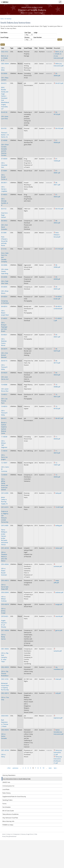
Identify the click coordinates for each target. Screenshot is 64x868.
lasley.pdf (58, 493)
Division (27, 37)
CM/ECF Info (6, 782)
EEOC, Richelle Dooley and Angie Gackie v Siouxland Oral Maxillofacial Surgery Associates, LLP (5, 96)
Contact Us (9, 834)
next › (50, 768)
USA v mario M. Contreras (5, 467)
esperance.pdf (58, 718)
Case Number (38, 37)
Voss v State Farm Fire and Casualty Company (5, 255)
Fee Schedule (6, 807)
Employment (17, 834)
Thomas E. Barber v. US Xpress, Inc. (5, 133)
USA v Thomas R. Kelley (4, 365)
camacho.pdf (58, 651)
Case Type (28, 32)
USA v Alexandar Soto (4, 163)
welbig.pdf (59, 525)
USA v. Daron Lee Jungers (4, 455)
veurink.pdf (59, 616)
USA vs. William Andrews (5, 597)
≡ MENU (5, 2)
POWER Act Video (8, 825)
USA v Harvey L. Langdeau (4, 187)
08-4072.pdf (59, 418)
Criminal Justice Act (8, 786)
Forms (4, 804)
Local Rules (6, 789)
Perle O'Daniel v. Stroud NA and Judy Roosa (4, 239)
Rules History (7, 793)
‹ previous (15, 768)
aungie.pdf (59, 604)
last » (55, 768)
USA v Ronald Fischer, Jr (4, 175)
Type (12, 48)
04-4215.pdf (59, 83)
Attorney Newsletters (9, 775)
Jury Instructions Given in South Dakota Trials (17, 779)
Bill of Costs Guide (8, 811)
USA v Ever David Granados (4, 225)
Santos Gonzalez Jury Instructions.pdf (58, 732)
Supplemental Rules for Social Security (14, 796)
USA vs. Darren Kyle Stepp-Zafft (5, 585)
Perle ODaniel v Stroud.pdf (57, 235)
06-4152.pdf (59, 209)
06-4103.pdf (59, 128)
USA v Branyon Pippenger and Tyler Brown (4, 325)
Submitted (49, 48)
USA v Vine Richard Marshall (4, 353)
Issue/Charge (4, 37)
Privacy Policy (6, 836)
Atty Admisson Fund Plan (10, 818)
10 (43, 768)
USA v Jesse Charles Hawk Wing (5, 269)
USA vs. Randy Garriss (5, 635)
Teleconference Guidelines (11, 814)
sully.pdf (58, 693)
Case (3, 48)
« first (9, 768)
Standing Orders (7, 800)
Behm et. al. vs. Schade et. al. (5, 56)
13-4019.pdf (59, 507)
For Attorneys (8, 19)
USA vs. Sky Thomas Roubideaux (5, 671)
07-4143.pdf (59, 249)
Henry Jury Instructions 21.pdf (58, 752)
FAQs (36, 834)
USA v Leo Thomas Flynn (4, 399)
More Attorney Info (8, 821)
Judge (36, 32)
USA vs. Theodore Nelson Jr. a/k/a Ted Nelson (5, 554)
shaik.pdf (58, 679)
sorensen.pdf (58, 566)
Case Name (4, 32)
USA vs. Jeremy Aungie (5, 609)
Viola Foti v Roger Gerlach (5, 213)
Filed (36, 48)
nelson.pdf (59, 548)
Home (2, 19)
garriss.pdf (59, 630)
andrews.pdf (59, 592)
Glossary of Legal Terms (27, 834)
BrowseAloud (13, 836)
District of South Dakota (32, 10)
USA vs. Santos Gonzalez (5, 734)
